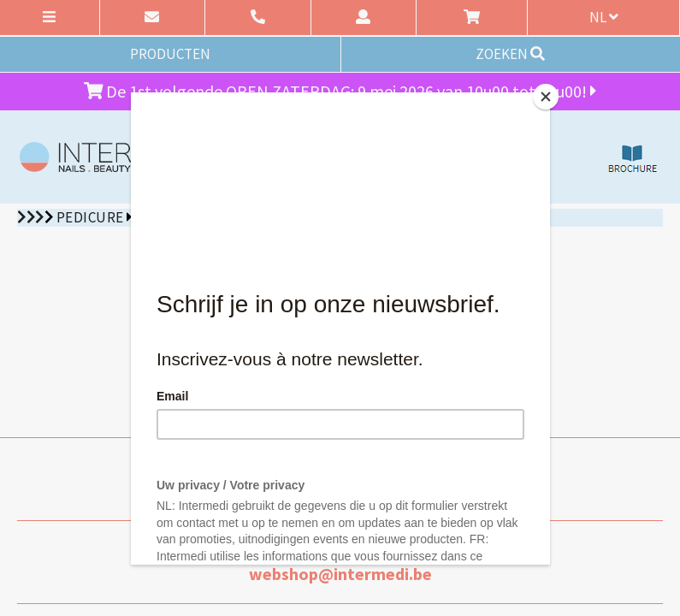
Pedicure (90, 217)
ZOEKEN (510, 54)
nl (604, 17)
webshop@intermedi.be (340, 574)
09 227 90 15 (340, 491)
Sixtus (160, 217)
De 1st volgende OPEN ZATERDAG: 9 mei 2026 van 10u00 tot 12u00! (340, 91)
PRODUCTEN (170, 54)
